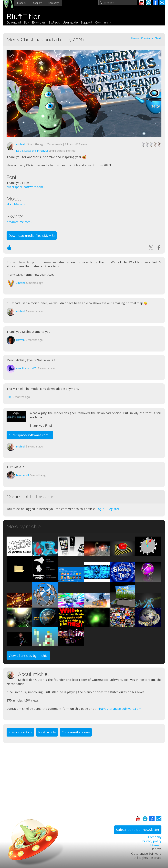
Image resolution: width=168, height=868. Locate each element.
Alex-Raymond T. (26, 368)
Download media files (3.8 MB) (32, 236)
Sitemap (156, 845)
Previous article (20, 732)
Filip (9, 397)
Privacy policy (152, 841)
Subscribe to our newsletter (138, 830)
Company (53, 3)
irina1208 (43, 151)
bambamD (22, 475)
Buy (26, 22)
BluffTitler (23, 17)
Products (22, 3)
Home (135, 38)
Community (103, 22)
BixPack (54, 22)
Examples (39, 22)
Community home (76, 732)
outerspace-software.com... (26, 187)
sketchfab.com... (18, 204)
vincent (21, 283)
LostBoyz (30, 151)
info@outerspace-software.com (119, 709)
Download (14, 22)
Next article (47, 732)
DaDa (20, 151)
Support (37, 3)
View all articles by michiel (28, 656)
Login (100, 509)
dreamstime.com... (20, 222)
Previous (147, 38)
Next (158, 38)
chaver (20, 340)
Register (113, 509)
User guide (70, 22)
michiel (20, 144)
